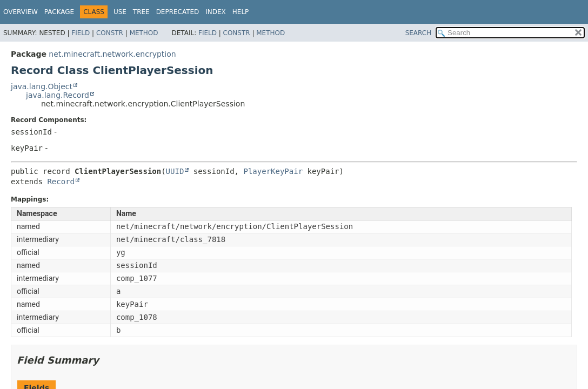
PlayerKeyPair (273, 171)
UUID (175, 171)
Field (81, 33)
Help (241, 12)
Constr (110, 33)
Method (144, 33)
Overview (21, 12)
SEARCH (419, 33)
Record (61, 182)
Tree (141, 12)
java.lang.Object (42, 86)
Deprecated (178, 12)
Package (59, 12)
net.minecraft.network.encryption (112, 54)
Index (216, 12)
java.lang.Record (58, 95)
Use (120, 12)
